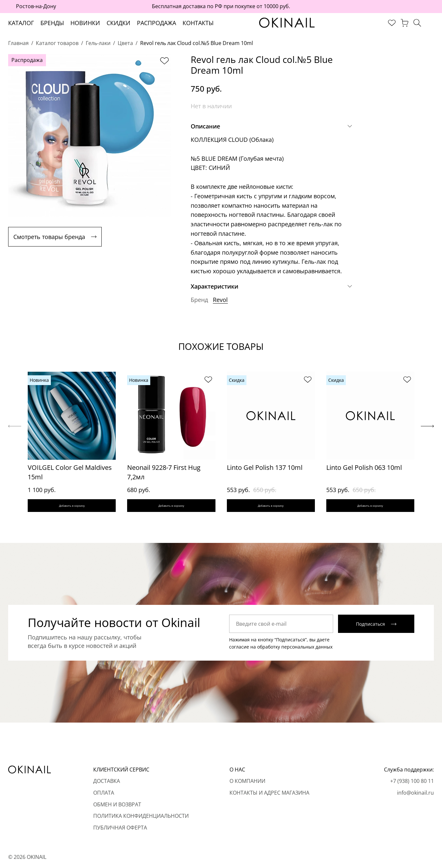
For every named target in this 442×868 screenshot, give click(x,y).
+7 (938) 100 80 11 (412, 781)
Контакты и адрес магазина (269, 793)
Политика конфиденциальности (141, 816)
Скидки (118, 23)
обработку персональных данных (295, 653)
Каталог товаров (57, 43)
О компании (247, 781)
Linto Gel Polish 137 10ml (265, 467)
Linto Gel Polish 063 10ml (364, 467)
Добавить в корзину (72, 508)
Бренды (52, 23)
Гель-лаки (98, 43)
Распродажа (156, 23)
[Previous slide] (15, 429)
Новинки (85, 23)
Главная (18, 43)
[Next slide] (427, 429)
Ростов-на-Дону (36, 6)
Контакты (198, 23)
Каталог (21, 23)
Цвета (125, 43)
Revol (220, 300)
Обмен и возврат (117, 804)
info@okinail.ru (415, 793)
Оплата (104, 793)
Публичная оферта (120, 828)
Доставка (107, 781)
